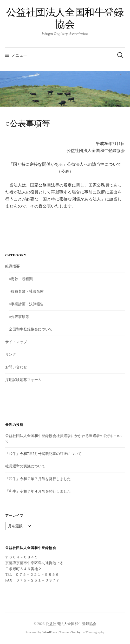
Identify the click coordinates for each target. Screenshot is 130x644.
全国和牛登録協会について (31, 329)
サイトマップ (16, 342)
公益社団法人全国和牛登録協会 (71, 624)
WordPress (50, 632)
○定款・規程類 (21, 279)
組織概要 (12, 266)
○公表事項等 (19, 317)
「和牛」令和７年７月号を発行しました (38, 479)
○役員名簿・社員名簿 (26, 291)
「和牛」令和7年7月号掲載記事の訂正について (43, 454)
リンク (11, 354)
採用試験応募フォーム (23, 380)
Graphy (76, 632)
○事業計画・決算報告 (26, 304)
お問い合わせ (16, 367)
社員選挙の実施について (25, 466)
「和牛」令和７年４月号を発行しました (38, 491)
